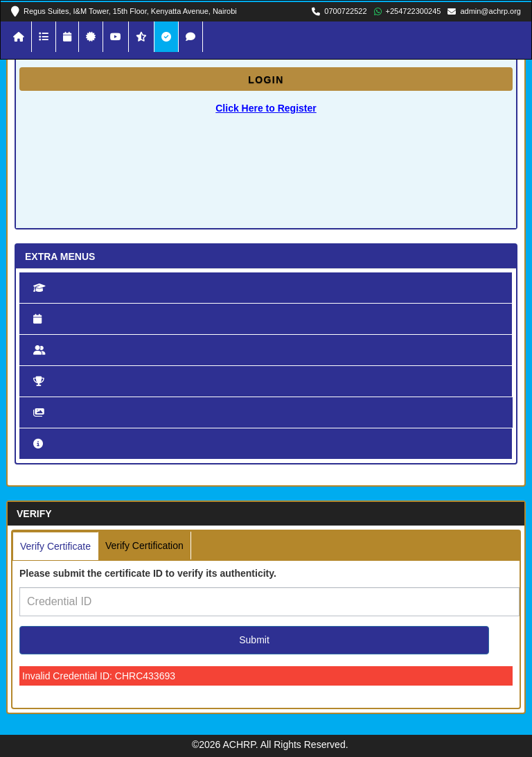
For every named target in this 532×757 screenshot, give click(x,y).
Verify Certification (144, 546)
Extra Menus (60, 256)
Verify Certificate (55, 546)
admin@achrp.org (490, 11)
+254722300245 (414, 11)
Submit (254, 640)
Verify (34, 514)
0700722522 (345, 11)
